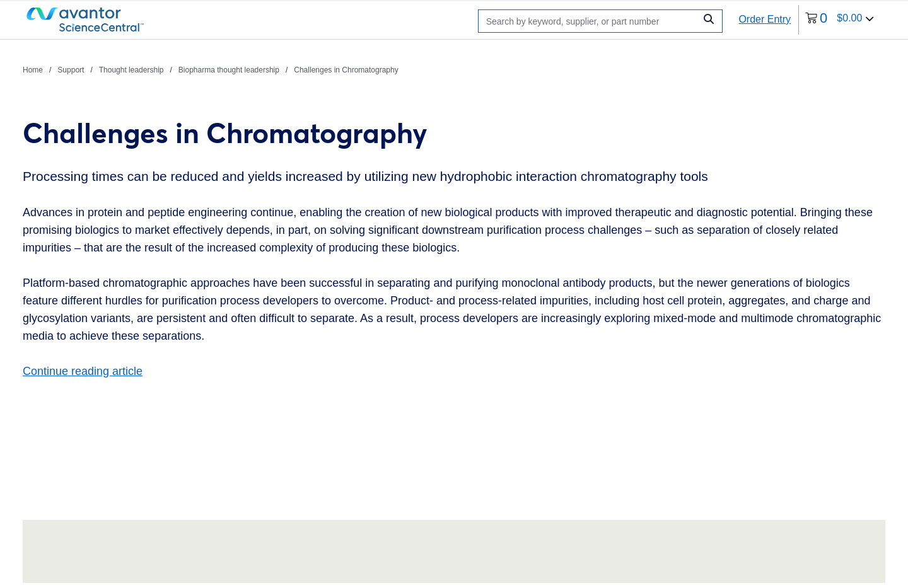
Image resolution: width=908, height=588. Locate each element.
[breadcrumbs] (211, 69)
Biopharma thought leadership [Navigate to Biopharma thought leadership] (229, 70)
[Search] (590, 21)
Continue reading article (83, 371)
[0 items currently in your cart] (840, 20)
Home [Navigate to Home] (33, 70)
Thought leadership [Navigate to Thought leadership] (131, 70)
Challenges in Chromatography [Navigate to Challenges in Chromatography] (346, 70)
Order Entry (765, 19)
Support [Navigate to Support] (71, 70)
